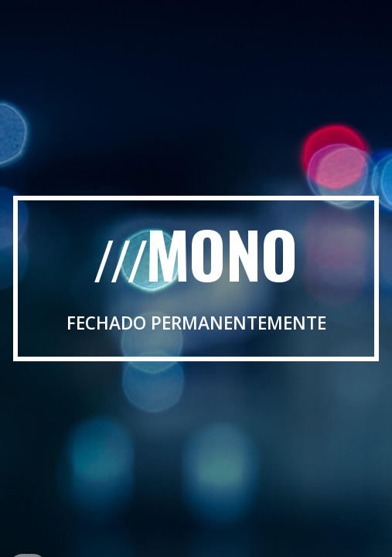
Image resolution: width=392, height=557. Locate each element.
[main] (196, 279)
